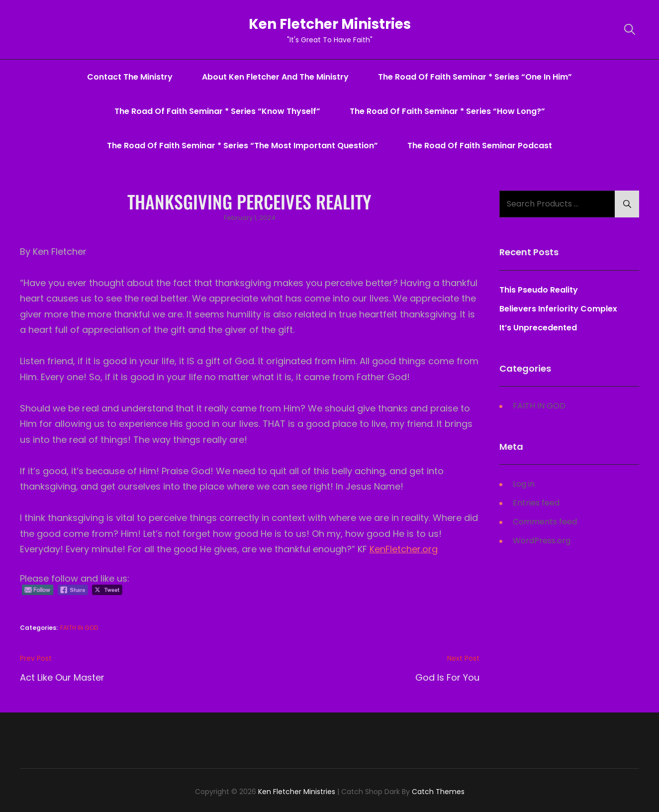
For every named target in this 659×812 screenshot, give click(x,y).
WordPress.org (542, 541)
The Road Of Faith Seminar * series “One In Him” (475, 77)
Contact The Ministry (130, 77)
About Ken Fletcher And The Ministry (275, 77)
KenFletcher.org (404, 549)
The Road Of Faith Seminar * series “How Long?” (447, 111)
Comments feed (545, 522)
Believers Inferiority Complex (558, 309)
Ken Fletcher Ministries (329, 24)
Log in (524, 484)
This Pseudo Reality (539, 290)
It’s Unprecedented (538, 328)
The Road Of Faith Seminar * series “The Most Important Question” (242, 146)
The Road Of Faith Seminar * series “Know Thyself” (217, 111)
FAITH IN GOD (79, 628)
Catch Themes (438, 792)
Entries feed (536, 503)
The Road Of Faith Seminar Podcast (480, 146)
